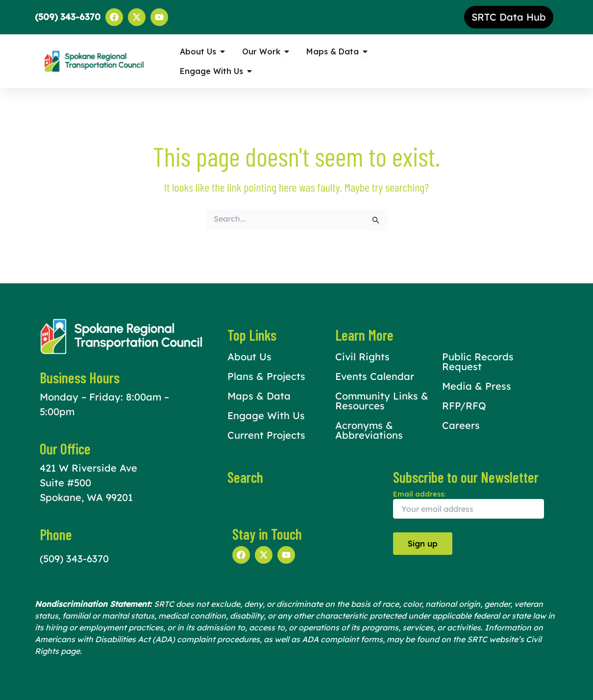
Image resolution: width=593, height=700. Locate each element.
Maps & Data (259, 396)
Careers (461, 425)
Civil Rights (362, 357)
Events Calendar (375, 376)
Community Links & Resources (382, 401)
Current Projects (266, 435)
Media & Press (477, 386)
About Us (249, 357)
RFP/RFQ (464, 406)
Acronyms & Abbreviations (369, 430)
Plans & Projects (266, 376)
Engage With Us (266, 415)
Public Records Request (478, 362)
